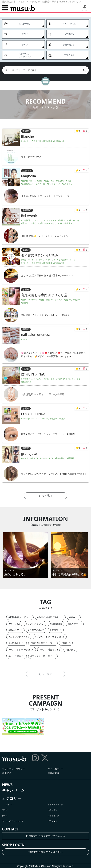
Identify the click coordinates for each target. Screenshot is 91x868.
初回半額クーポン (19, 617)
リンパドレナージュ (20, 650)
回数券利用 (16, 643)
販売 (70, 650)
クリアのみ (35, 630)
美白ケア (14, 630)
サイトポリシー (56, 769)
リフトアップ (34, 624)
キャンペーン (13, 790)
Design (55, 624)
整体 (65, 643)
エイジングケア (18, 637)
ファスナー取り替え (42, 656)
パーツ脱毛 (16, 656)
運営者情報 (53, 773)
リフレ (13, 624)
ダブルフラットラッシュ (49, 637)
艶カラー (74, 624)
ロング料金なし (49, 650)
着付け (55, 630)
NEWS (7, 785)
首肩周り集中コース (42, 643)
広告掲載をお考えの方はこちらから (46, 836)
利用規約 (7, 773)
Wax (73, 617)
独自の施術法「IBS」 (49, 617)
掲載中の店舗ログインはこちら (46, 852)
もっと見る (46, 496)
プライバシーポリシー (13, 769)
